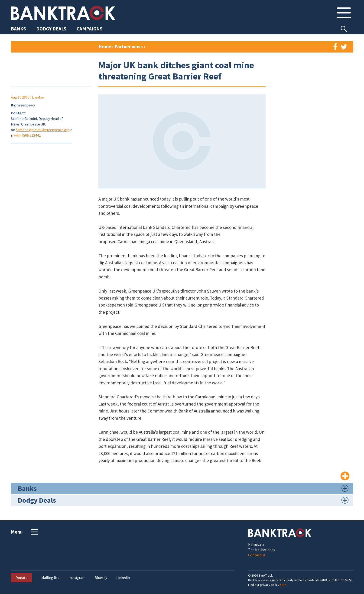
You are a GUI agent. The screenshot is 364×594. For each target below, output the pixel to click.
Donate (21, 577)
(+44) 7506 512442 (26, 135)
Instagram (77, 578)
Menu (25, 532)
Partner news (129, 47)
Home (105, 47)
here (283, 585)
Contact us (257, 555)
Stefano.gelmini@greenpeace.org (43, 130)
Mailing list (50, 578)
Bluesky (101, 578)
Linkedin (123, 578)
